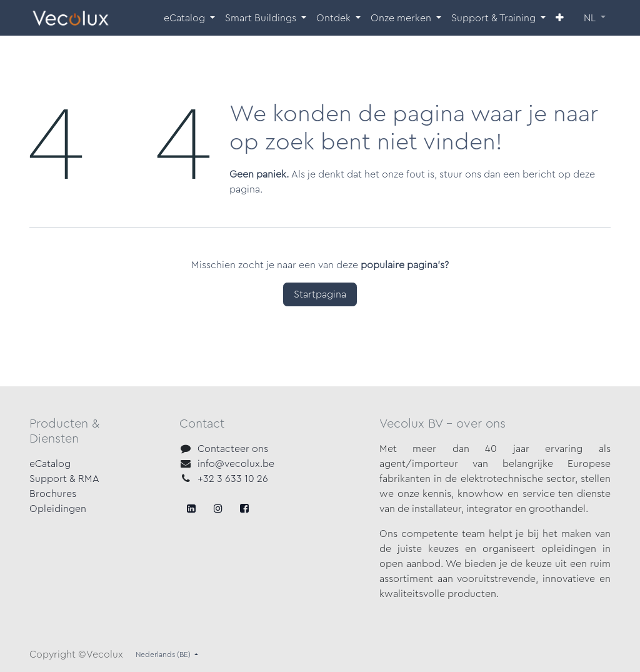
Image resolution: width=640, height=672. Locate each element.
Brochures (53, 494)
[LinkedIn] (244, 508)
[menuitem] (189, 18)
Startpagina (320, 294)
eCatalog (50, 464)
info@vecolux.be (236, 464)
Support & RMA (64, 479)
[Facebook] (191, 508)
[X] (218, 508)
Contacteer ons (233, 449)
